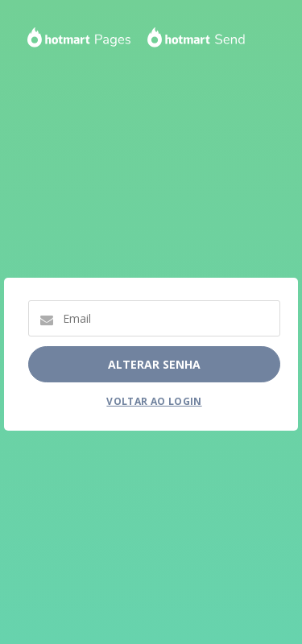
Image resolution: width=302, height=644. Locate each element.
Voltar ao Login (154, 401)
